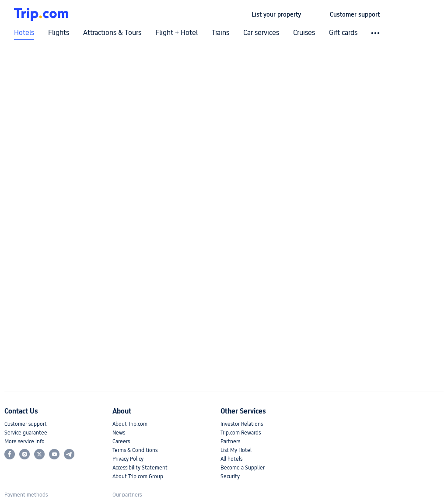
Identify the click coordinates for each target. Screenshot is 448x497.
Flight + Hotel (177, 33)
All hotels (231, 459)
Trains (220, 33)
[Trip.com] (41, 14)
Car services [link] (261, 33)
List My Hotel (236, 450)
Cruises (304, 33)
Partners (230, 441)
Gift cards (343, 33)
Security (230, 476)
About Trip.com (130, 424)
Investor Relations (242, 424)
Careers (121, 441)
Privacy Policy (128, 459)
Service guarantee (26, 433)
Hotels (24, 33)
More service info (24, 441)
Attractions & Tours (112, 33)
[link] (276, 14)
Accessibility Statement (140, 468)
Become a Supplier (243, 468)
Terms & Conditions (135, 450)
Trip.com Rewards (241, 433)
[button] (315, 14)
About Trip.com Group (138, 476)
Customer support (26, 424)
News (119, 433)
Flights (59, 33)
